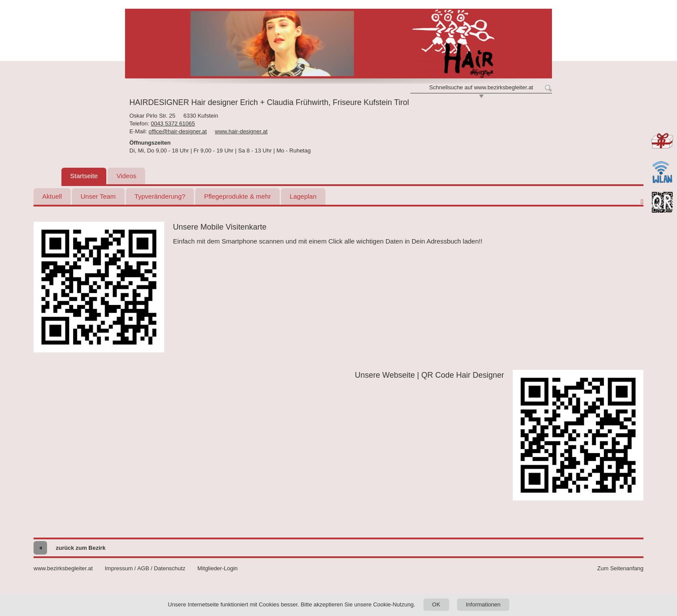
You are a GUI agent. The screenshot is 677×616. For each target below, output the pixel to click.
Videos (126, 176)
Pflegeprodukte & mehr (237, 196)
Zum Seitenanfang (620, 568)
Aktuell (52, 196)
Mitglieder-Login (218, 568)
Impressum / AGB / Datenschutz (145, 568)
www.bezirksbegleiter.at (63, 568)
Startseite (84, 176)
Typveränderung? (160, 196)
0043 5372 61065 (173, 124)
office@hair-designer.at (178, 131)
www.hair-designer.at (241, 131)
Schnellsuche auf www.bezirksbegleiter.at (481, 87)
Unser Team (98, 196)
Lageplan (303, 196)
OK (436, 604)
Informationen (483, 604)
